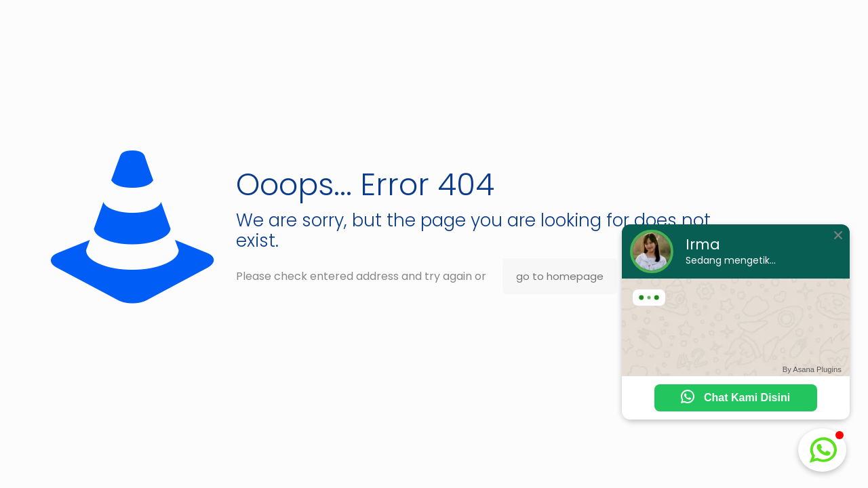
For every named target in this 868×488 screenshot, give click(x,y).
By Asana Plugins (812, 369)
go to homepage (560, 276)
